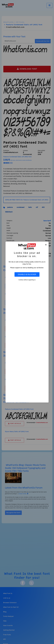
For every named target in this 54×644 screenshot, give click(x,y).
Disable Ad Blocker (27, 274)
